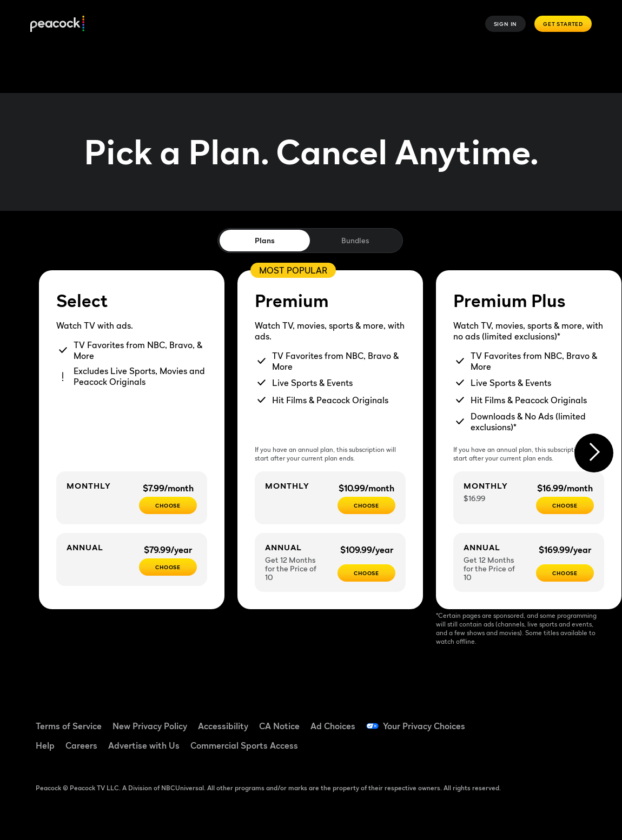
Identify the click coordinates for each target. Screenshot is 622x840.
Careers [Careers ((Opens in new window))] (81, 745)
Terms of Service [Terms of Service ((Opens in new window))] (69, 726)
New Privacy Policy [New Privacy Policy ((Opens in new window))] (150, 726)
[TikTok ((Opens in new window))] (541, 719)
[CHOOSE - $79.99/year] (168, 567)
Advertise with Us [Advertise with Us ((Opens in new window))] (144, 745)
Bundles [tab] (355, 240)
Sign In (506, 24)
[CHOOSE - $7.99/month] (168, 505)
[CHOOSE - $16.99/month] (565, 505)
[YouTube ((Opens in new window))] (570, 719)
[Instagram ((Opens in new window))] (513, 750)
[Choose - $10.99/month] (366, 505)
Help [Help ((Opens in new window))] (45, 745)
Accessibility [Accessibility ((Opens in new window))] (223, 726)
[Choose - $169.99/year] (565, 573)
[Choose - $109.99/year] (366, 573)
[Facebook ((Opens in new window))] (513, 719)
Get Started (563, 24)
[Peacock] (57, 24)
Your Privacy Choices (424, 726)
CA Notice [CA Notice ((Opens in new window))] (279, 726)
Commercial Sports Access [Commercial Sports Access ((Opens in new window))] (244, 745)
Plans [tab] (265, 240)
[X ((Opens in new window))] (541, 750)
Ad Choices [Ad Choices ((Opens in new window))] (333, 726)
